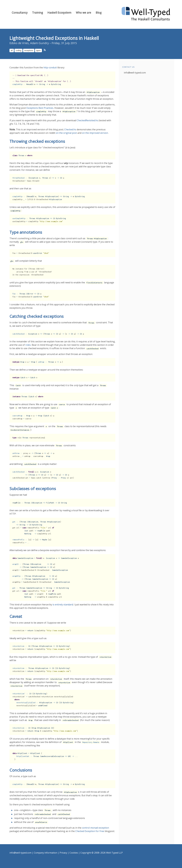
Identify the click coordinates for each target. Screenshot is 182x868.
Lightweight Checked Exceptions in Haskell (54, 38)
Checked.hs (70, 129)
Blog (99, 13)
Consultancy (20, 13)
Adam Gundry (39, 43)
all (12, 50)
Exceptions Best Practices (40, 108)
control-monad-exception (95, 828)
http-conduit (50, 68)
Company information (45, 853)
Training (38, 13)
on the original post (66, 133)
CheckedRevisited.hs (87, 120)
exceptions (29, 50)
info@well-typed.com (135, 73)
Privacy (63, 853)
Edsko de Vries (19, 43)
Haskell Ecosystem (59, 13)
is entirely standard (63, 605)
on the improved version (95, 133)
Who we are (83, 13)
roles (28, 345)
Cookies (74, 853)
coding (18, 50)
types (38, 50)
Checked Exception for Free (90, 831)
